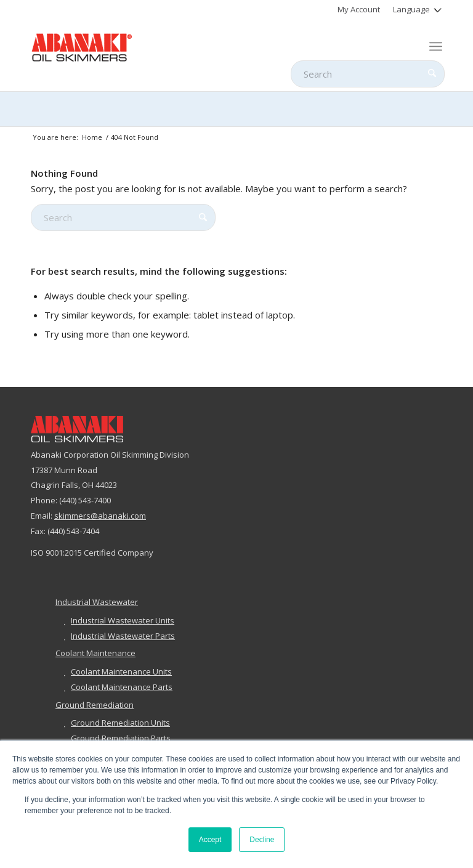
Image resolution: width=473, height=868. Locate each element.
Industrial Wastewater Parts (123, 636)
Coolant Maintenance (95, 653)
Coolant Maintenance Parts (122, 687)
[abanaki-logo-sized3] (82, 46)
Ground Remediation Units (120, 723)
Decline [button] (262, 840)
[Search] (368, 74)
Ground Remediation (95, 705)
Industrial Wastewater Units (123, 620)
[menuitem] (359, 9)
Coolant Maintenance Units (121, 671)
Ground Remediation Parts (121, 738)
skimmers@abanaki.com (100, 516)
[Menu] (436, 46)
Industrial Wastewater (97, 602)
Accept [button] (210, 840)
